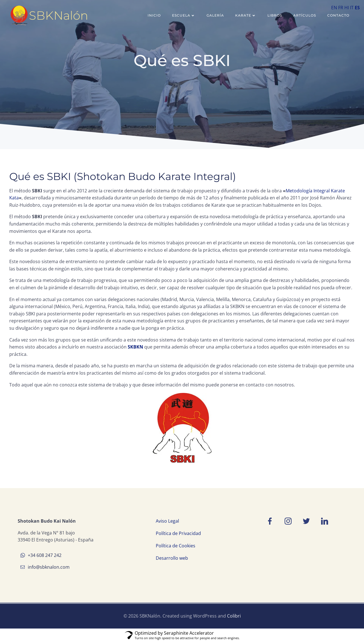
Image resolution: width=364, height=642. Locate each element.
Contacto (338, 15)
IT (352, 8)
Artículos (305, 15)
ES (357, 8)
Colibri (234, 616)
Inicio (154, 15)
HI (347, 8)
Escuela (184, 15)
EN (334, 8)
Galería (215, 15)
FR (341, 8)
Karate (246, 15)
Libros (275, 15)
